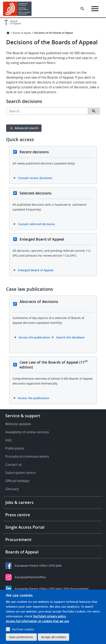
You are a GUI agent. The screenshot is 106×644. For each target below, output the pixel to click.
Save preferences (21, 637)
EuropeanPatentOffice (30, 577)
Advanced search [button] (26, 128)
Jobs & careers (19, 502)
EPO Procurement (76, 589)
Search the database (70, 337)
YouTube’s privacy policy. (50, 616)
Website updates (18, 424)
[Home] (19, 9)
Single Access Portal (25, 527)
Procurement (18, 540)
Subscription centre (20, 473)
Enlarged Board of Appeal (36, 270)
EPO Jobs (56, 566)
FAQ (8, 440)
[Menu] (95, 9)
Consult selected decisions (36, 224)
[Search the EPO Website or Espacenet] (82, 9)
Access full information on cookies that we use (37, 621)
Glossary (12, 489)
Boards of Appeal (22, 33)
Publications (15, 448)
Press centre (18, 515)
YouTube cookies (23, 629)
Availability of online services (27, 432)
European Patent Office (31, 566)
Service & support (23, 416)
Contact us (14, 465)
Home (8, 33)
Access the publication (34, 337)
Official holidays (17, 481)
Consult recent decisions (35, 178)
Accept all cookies (54, 637)
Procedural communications (27, 456)
